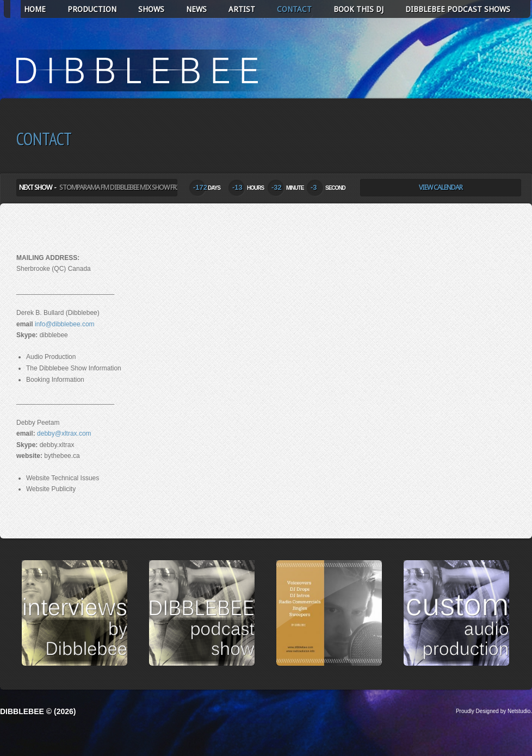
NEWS (196, 9)
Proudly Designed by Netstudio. (494, 711)
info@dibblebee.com (65, 324)
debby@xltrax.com (64, 433)
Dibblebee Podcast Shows (458, 9)
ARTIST (242, 9)
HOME (35, 9)
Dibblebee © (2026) (38, 711)
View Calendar (441, 187)
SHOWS (151, 9)
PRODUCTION (92, 9)
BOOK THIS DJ (358, 9)
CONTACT (294, 9)
